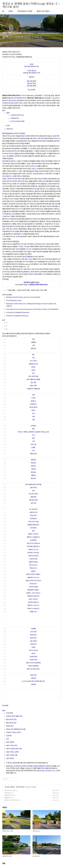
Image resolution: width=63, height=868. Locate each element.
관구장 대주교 (33, 407)
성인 (26, 100)
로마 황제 (5, 161)
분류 (4, 710)
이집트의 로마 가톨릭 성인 (14, 716)
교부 (8, 739)
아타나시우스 (33, 568)
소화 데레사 (33, 528)
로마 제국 (27, 66)
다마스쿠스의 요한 (33, 522)
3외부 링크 (10, 129)
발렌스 (23, 226)
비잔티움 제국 (27, 73)
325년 (54, 136)
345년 (59, 189)
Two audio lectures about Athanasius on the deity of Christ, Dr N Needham (32, 309)
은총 (33, 438)
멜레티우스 (56, 151)
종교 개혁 (33, 382)
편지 (43, 249)
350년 (4, 201)
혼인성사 (33, 478)
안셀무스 (33, 571)
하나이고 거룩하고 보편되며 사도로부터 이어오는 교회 (33, 432)
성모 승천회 (33, 641)
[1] (28, 267)
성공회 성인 (10, 726)
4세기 (57, 95)
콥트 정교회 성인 (11, 723)
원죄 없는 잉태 (33, 500)
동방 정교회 (12, 100)
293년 (32, 64)
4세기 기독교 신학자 (12, 752)
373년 (29, 71)
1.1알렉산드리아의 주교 (17, 115)
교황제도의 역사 (33, 364)
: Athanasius (18, 312)
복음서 (39, 251)
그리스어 (24, 95)
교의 (33, 450)
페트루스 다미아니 (33, 534)
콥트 (34, 81)
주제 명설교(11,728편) (25, 11)
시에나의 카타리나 (33, 556)
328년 (18, 141)
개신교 (44, 100)
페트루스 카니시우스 (33, 605)
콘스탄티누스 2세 (9, 176)
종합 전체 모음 (20, 787)
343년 (50, 184)
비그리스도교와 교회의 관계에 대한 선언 (33, 681)
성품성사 (33, 475)
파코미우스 (15, 151)
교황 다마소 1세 (28, 269)
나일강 (38, 148)
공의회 (33, 367)
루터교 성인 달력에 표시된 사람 (16, 729)
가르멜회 (33, 629)
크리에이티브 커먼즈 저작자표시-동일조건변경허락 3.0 (31, 766)
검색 (55, 4)
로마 (14, 184)
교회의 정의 (33, 675)
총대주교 (21, 98)
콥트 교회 (48, 148)
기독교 (39, 105)
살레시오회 (33, 638)
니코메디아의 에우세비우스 (15, 179)
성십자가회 (33, 644)
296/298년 (38, 95)
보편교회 (32, 77)
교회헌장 (33, 678)
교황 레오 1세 (33, 512)
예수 (33, 354)
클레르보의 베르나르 (33, 596)
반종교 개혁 (33, 386)
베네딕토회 (33, 635)
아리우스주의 (8, 153)
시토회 (33, 647)
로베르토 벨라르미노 (33, 525)
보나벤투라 (33, 540)
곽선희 (11, 11)
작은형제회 (38, 663)
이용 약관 (44, 768)
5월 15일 (30, 81)
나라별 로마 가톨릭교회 (33, 389)
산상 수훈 (33, 444)
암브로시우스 (33, 584)
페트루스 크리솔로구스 (33, 537)
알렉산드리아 (35, 66)
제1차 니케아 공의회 (39, 138)
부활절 (22, 249)
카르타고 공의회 (40, 272)
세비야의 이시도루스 (33, 553)
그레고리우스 (33, 515)
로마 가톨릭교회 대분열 (33, 379)
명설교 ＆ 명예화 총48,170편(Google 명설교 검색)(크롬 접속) (30, 4)
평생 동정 (33, 497)
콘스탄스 (35, 189)
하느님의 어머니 (33, 494)
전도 (33, 373)
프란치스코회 (30, 663)
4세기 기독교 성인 (12, 745)
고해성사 (33, 469)
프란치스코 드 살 (33, 549)
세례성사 (33, 460)
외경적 (15, 259)
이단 (20, 153)
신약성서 (37, 244)
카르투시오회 (33, 660)
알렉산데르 (25, 138)
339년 (4, 179)
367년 (18, 249)
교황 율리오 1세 (25, 184)
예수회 (33, 653)
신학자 (4, 103)
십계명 (33, 447)
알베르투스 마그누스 (33, 577)
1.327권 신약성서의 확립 (17, 121)
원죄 (33, 429)
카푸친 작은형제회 (33, 666)
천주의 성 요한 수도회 (33, 669)
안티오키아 (41, 179)
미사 (23, 209)
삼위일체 (33, 426)
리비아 (29, 146)
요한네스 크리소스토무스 (33, 593)
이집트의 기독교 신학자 (13, 732)
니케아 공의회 (50, 103)
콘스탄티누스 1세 (14, 161)
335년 (33, 169)
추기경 (33, 398)
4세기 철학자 (10, 742)
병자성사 (33, 472)
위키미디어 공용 (29, 282)
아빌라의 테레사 (33, 562)
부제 (58, 136)
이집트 (23, 146)
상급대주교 (33, 404)
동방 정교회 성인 (11, 719)
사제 (33, 416)
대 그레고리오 (33, 509)
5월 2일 (30, 83)
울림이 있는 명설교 (43, 11)
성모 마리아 (33, 488)
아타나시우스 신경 (10, 790)
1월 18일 (30, 86)
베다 (33, 531)
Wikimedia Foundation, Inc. (46, 771)
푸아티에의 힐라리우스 (33, 546)
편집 (7, 133)
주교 (50, 151)
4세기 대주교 (10, 758)
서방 (34, 83)
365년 (34, 229)
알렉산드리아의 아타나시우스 (39, 285)
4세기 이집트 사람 (12, 755)
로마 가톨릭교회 (7, 333)
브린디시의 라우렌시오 (33, 543)
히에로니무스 (33, 612)
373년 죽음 (10, 713)
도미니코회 (33, 632)
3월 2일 (34, 71)
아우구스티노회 (33, 650)
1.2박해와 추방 (14, 118)
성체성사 (33, 466)
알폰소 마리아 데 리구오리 (33, 581)
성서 (25, 251)
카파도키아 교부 (9, 795)
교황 (33, 395)
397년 (32, 272)
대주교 (33, 410)
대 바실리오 (33, 518)
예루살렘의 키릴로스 (33, 590)
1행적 (8, 113)
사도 (54, 251)
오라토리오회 (33, 656)
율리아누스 (7, 216)
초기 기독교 (33, 361)
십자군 (33, 370)
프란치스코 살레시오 (33, 608)
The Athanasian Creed (14, 300)
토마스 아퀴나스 (33, 599)
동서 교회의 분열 (33, 376)
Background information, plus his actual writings (23, 297)
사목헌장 (33, 684)
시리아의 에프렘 (33, 587)
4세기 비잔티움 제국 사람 (14, 749)
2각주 (8, 126)
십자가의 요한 (33, 559)
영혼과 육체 (33, 454)
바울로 (45, 251)
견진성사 (33, 463)
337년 (34, 174)
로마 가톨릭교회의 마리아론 (33, 484)
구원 (33, 441)
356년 (54, 206)
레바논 (36, 171)
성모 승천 (33, 503)
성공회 (19, 100)
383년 (18, 269)
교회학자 (9, 736)
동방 (34, 86)
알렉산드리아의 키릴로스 (33, 574)
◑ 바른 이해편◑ (10, 787)
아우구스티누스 (33, 565)
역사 (33, 491)
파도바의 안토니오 (33, 602)
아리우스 (56, 138)
